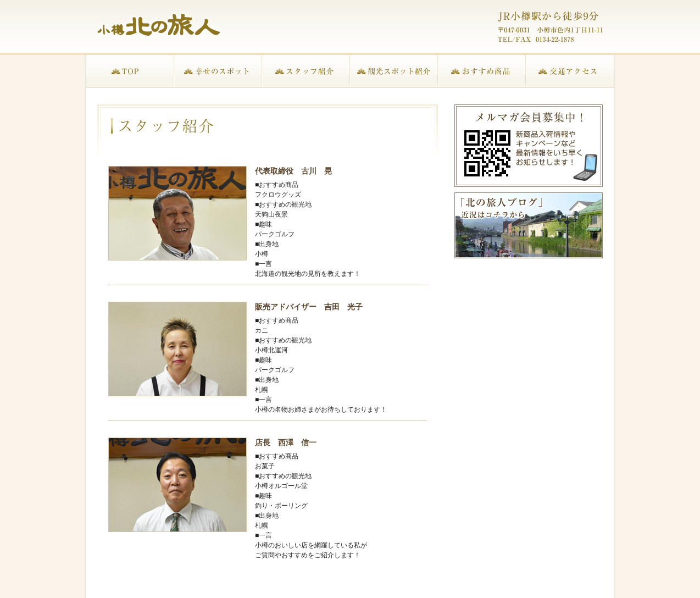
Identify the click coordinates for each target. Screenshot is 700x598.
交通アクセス (570, 71)
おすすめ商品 (482, 71)
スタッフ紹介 (306, 71)
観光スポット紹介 (394, 71)
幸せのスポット (218, 71)
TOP (130, 71)
